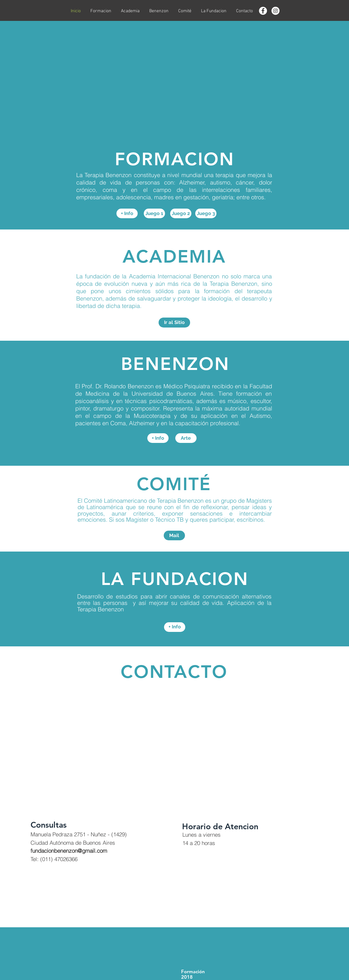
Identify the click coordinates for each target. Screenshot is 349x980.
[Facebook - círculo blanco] (263, 11)
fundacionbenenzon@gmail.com (69, 851)
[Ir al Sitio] (174, 323)
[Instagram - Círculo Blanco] (276, 11)
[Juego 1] (154, 213)
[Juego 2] (181, 213)
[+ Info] (127, 213)
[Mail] (174, 535)
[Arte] (186, 438)
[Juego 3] (206, 213)
